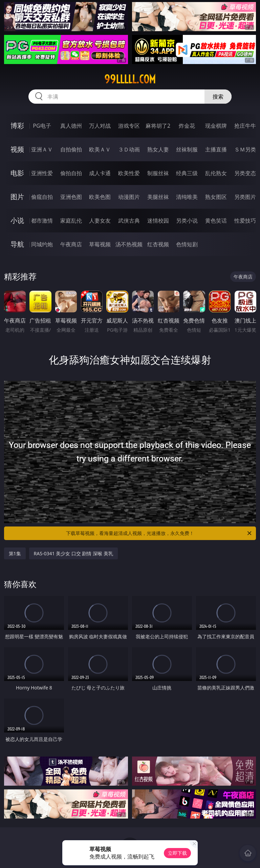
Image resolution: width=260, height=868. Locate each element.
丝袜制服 (187, 149)
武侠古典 (129, 221)
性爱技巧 (245, 221)
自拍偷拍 (71, 149)
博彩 (17, 126)
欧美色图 (100, 197)
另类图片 (245, 197)
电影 (17, 173)
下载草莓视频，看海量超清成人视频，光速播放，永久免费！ (159, 533)
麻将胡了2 (158, 126)
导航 (17, 244)
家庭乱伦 (71, 221)
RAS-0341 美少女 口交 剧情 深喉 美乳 (73, 553)
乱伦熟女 (216, 173)
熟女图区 (216, 197)
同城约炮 (42, 244)
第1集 (15, 553)
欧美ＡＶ (100, 149)
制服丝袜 (158, 173)
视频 (17, 149)
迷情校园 (158, 221)
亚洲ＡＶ (42, 149)
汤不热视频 (129, 244)
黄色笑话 (216, 221)
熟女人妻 (158, 149)
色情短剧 (187, 244)
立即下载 (177, 853)
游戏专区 (129, 126)
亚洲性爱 (42, 173)
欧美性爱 (129, 173)
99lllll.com (130, 79)
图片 (17, 197)
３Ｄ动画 (129, 149)
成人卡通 (100, 173)
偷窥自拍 (42, 197)
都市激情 (42, 221)
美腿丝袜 (158, 197)
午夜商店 (71, 244)
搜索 (218, 97)
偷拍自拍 (71, 173)
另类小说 (187, 221)
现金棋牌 (216, 126)
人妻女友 (100, 221)
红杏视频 (158, 244)
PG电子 (42, 126)
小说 (17, 220)
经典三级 (187, 173)
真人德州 (71, 126)
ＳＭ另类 (245, 149)
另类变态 (245, 173)
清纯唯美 (187, 197)
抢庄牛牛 (245, 126)
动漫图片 (129, 197)
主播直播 (216, 149)
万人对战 (100, 126)
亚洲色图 (71, 197)
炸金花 (187, 126)
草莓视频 (100, 244)
